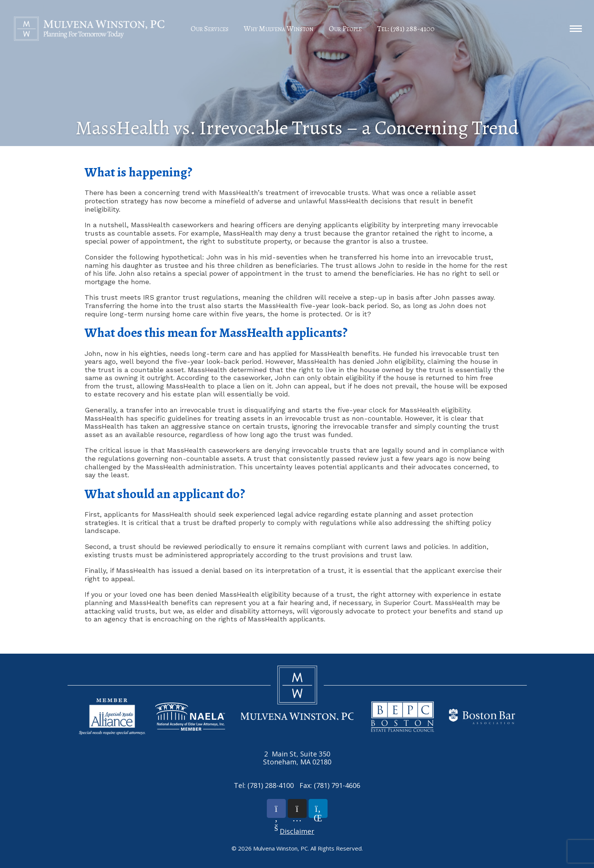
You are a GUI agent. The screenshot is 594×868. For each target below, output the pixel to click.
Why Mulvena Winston (279, 29)
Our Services (210, 29)
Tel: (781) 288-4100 (406, 29)
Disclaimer (297, 831)
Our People (345, 29)
